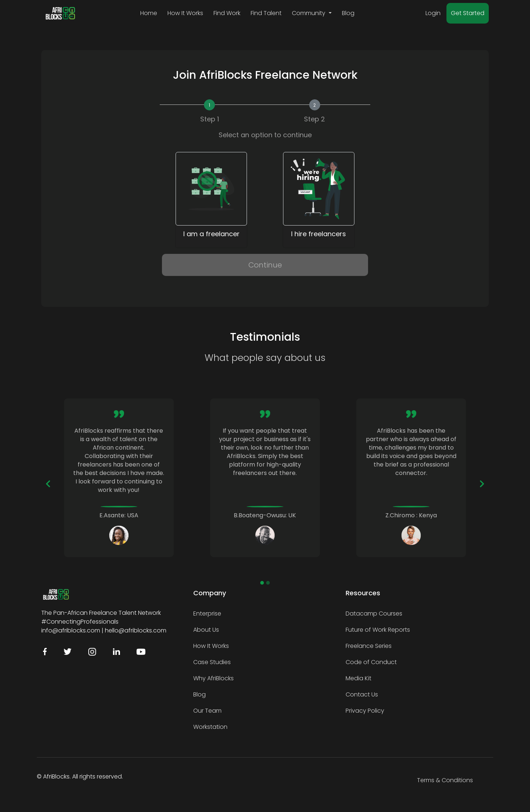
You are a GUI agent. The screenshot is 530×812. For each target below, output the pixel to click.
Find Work (227, 13)
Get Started (468, 13)
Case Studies (212, 662)
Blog (348, 13)
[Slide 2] (268, 583)
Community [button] (309, 13)
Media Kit (358, 678)
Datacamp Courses (374, 614)
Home (149, 13)
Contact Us (362, 694)
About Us (206, 630)
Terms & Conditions (445, 780)
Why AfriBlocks (213, 678)
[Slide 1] (262, 583)
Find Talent (266, 13)
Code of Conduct (371, 662)
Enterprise (207, 614)
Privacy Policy (365, 711)
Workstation (210, 727)
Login (433, 13)
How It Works (185, 13)
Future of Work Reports (378, 630)
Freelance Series (369, 646)
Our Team (207, 711)
